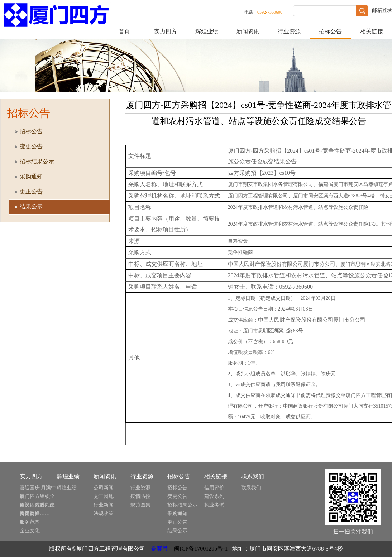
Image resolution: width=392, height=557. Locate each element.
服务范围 (30, 522)
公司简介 (30, 513)
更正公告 (177, 522)
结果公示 (177, 531)
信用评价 (214, 488)
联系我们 (251, 488)
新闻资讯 (248, 31)
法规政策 (104, 513)
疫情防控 (140, 496)
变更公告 (177, 496)
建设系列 (214, 496)
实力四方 (166, 31)
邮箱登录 (382, 10)
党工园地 (104, 496)
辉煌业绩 (207, 31)
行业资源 (289, 31)
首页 (124, 31)
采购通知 (177, 513)
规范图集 (140, 505)
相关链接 (372, 31)
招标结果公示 (182, 505)
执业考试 (214, 505)
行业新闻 (104, 505)
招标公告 (330, 31)
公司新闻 (104, 488)
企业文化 (30, 531)
